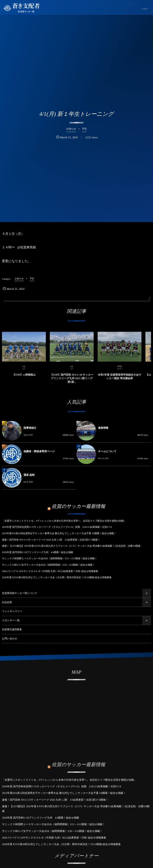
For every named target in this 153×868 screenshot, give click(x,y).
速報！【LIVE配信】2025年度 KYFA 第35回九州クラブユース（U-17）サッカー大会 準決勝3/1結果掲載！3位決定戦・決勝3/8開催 (71, 546)
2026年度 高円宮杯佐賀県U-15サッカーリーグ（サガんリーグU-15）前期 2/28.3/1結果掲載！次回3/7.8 (57, 527)
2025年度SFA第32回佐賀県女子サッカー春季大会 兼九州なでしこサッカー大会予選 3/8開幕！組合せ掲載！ (59, 533)
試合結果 (7, 602)
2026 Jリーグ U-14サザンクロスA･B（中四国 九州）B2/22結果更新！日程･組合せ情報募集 (50, 571)
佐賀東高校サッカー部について (20, 593)
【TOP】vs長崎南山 (24, 378)
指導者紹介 (30, 428)
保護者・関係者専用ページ (39, 451)
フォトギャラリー (12, 611)
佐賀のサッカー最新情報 (79, 506)
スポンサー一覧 (11, 620)
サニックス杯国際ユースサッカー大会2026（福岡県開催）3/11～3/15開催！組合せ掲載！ (50, 558)
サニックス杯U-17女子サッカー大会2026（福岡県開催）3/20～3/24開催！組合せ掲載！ (48, 565)
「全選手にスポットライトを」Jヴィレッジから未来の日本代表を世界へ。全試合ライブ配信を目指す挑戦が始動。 (64, 521)
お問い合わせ (10, 639)
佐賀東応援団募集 (12, 629)
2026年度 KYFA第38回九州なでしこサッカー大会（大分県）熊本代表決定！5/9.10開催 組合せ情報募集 (57, 577)
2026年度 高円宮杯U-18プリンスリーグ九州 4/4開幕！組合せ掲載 (38, 552)
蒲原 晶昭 (29, 475)
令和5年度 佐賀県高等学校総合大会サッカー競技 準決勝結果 (120, 380)
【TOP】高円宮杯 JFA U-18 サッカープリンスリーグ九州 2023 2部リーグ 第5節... (72, 381)
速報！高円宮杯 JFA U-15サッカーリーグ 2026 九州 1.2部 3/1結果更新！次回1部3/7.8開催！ (51, 540)
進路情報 (103, 428)
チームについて (107, 451)
